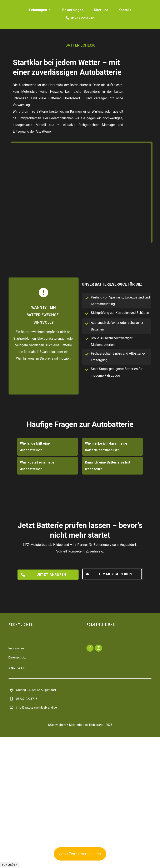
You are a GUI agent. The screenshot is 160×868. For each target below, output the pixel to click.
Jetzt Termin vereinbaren (80, 854)
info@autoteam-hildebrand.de (36, 708)
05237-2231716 (27, 699)
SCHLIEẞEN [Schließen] (10, 865)
